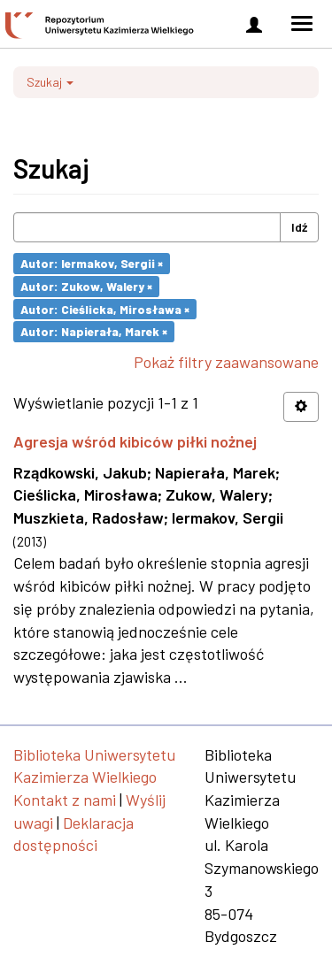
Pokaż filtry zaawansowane (226, 362)
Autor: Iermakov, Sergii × (92, 263)
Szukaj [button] (50, 82)
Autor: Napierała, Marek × (94, 331)
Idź (299, 227)
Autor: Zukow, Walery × (86, 286)
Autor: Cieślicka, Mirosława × (105, 308)
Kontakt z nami (65, 800)
